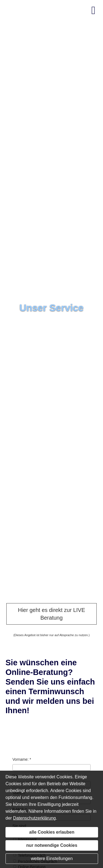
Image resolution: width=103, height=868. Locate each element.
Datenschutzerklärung (35, 818)
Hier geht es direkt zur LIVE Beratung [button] (51, 614)
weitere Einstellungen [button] (52, 859)
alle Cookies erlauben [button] (52, 832)
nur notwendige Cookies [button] (52, 845)
